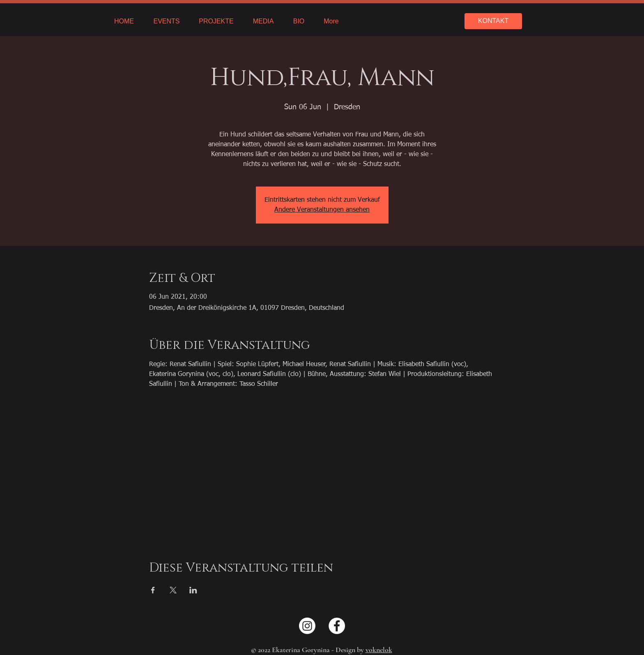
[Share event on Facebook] (153, 590)
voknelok (379, 650)
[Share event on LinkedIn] (193, 590)
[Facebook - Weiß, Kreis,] (337, 626)
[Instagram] (307, 626)
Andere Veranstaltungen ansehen (322, 210)
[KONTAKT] (493, 21)
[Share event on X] (173, 590)
